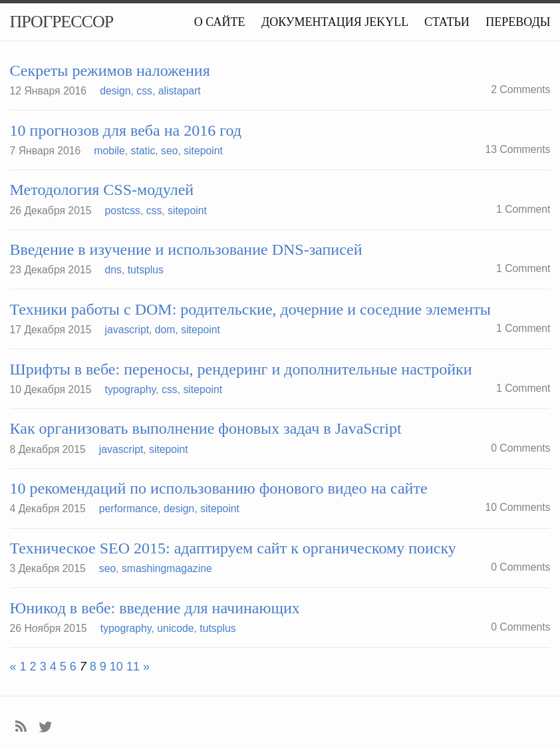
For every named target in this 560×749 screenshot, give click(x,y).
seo (169, 151)
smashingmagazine (167, 568)
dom (165, 330)
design (115, 91)
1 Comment (523, 209)
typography (131, 389)
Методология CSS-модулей (102, 190)
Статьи (447, 22)
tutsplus (146, 270)
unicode (175, 628)
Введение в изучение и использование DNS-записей (186, 249)
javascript (127, 330)
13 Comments (517, 149)
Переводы (518, 22)
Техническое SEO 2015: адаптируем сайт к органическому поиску (233, 548)
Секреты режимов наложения (110, 71)
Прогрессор (62, 22)
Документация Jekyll (335, 22)
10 (116, 667)
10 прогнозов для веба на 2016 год (126, 130)
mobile (109, 151)
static (143, 151)
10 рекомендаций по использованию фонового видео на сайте (219, 488)
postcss (123, 211)
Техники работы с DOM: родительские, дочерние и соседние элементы (250, 309)
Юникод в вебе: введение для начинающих (155, 608)
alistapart (180, 91)
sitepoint (203, 151)
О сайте (220, 22)
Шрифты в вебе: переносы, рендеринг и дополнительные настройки (241, 369)
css (144, 91)
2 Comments (520, 89)
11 (133, 667)
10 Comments (517, 507)
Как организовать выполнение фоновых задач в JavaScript (206, 428)
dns (113, 270)
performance (128, 509)
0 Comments (520, 448)
